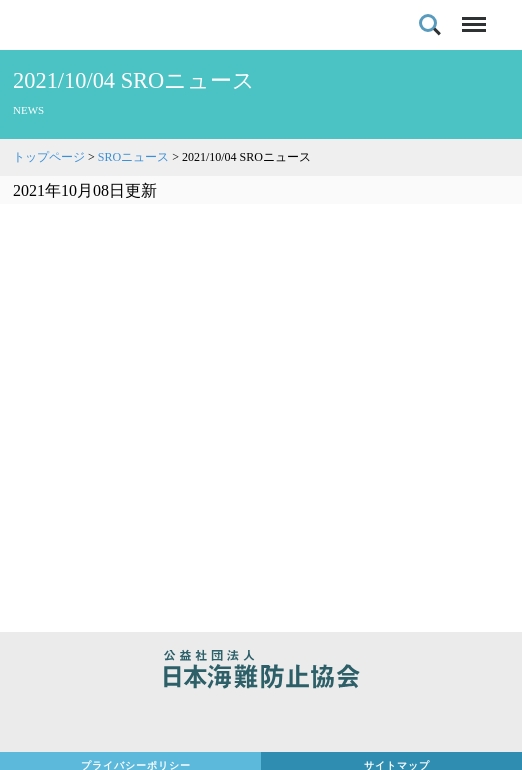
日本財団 (261, 722)
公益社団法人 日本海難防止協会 (261, 672)
